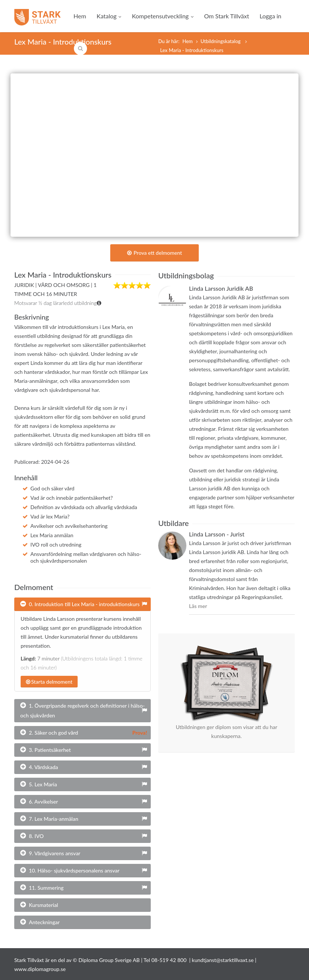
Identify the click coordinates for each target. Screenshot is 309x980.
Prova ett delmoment (155, 253)
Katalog (109, 16)
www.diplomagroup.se (40, 969)
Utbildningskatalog (221, 41)
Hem (80, 16)
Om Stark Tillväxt (226, 16)
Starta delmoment (49, 682)
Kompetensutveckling (163, 16)
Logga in (270, 16)
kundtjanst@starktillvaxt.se (223, 960)
